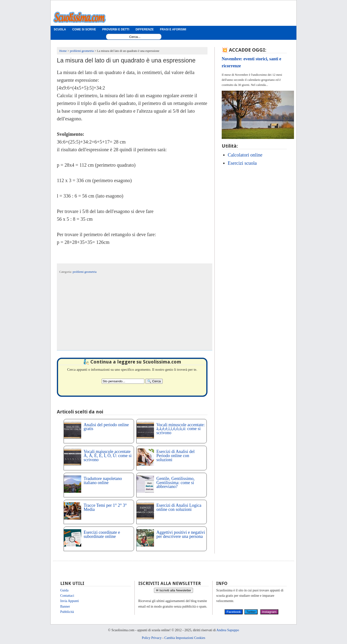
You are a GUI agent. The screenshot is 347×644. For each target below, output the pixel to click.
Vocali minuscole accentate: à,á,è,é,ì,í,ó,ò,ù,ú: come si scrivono (181, 429)
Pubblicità (67, 612)
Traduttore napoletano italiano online (103, 481)
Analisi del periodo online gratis (106, 427)
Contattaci (67, 596)
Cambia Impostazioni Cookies (185, 638)
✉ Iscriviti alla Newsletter (174, 590)
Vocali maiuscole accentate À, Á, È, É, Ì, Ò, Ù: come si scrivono (108, 456)
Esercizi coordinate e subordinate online (102, 534)
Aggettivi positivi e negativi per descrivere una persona (181, 534)
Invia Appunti (70, 601)
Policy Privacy (152, 638)
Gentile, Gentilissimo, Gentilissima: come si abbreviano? (175, 483)
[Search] (154, 381)
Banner (65, 606)
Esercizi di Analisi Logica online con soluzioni (179, 507)
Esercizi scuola (242, 163)
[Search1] (135, 37)
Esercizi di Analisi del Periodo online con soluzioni (175, 456)
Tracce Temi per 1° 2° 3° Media (105, 507)
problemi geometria (85, 272)
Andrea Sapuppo (228, 630)
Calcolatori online (245, 155)
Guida (64, 590)
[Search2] (123, 381)
